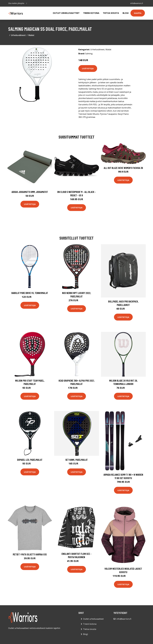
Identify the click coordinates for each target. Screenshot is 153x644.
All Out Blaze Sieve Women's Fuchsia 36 (123, 168)
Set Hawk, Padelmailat (76, 460)
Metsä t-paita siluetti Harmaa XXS (30, 554)
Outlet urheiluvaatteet (66, 13)
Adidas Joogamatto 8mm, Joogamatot (30, 192)
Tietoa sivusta (111, 13)
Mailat (31, 35)
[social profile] (27, 3)
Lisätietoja (88, 68)
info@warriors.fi (137, 3)
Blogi (126, 13)
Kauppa (138, 13)
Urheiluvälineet (18, 35)
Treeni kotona (91, 13)
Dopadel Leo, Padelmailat (30, 460)
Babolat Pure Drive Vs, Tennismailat (30, 293)
